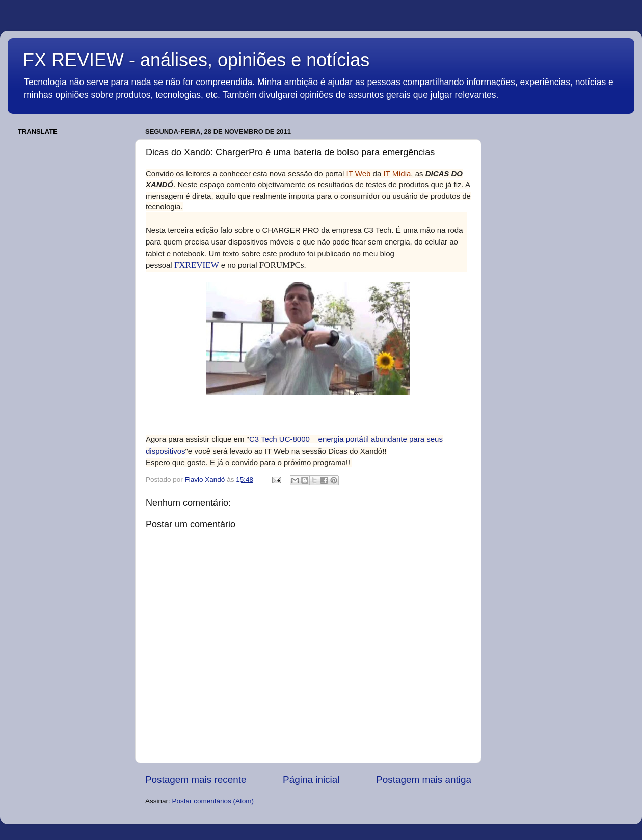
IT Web (359, 173)
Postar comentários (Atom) (213, 801)
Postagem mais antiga (424, 780)
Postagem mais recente (196, 780)
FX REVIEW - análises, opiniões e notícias (196, 60)
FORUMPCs (282, 265)
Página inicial (311, 780)
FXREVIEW (197, 265)
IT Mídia (397, 173)
